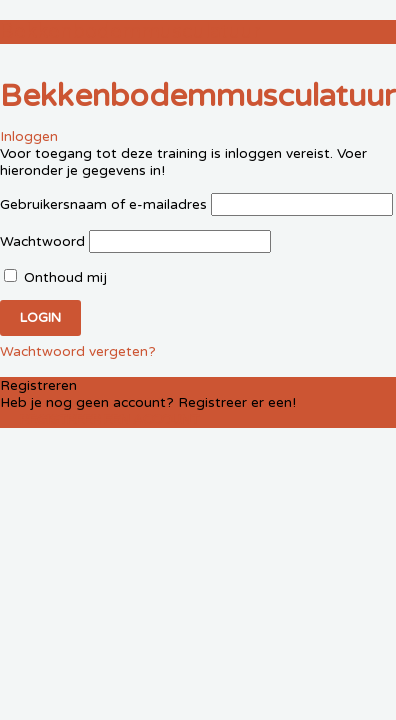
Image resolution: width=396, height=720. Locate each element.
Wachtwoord (42, 241)
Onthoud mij (55, 277)
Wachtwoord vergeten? (78, 351)
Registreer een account (109, 420)
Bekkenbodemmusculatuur (130, 32)
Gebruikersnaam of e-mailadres (103, 204)
